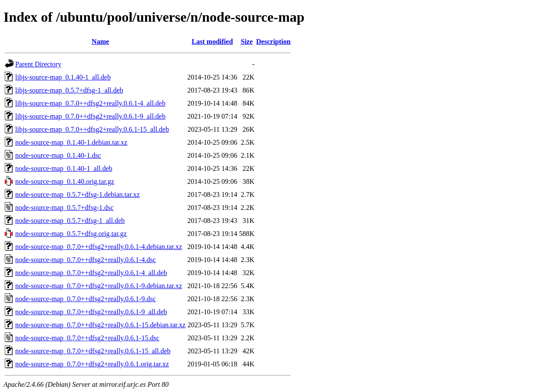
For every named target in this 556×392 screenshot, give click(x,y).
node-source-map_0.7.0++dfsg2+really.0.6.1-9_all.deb (91, 312)
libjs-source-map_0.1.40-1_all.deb (63, 77)
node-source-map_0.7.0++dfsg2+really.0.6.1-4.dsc (86, 260)
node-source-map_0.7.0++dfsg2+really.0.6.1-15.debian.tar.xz (100, 325)
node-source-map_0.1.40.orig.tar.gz (65, 181)
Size (247, 42)
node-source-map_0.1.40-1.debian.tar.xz (71, 142)
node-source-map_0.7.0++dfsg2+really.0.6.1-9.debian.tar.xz (99, 286)
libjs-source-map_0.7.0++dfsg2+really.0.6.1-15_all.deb (92, 129)
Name (100, 42)
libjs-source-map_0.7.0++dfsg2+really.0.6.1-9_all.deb (90, 116)
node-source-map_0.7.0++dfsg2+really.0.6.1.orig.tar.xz (92, 364)
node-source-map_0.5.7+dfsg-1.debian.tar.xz (78, 194)
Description (273, 42)
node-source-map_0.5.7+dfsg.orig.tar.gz (71, 234)
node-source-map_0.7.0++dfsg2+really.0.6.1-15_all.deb (93, 351)
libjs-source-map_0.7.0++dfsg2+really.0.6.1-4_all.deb (90, 103)
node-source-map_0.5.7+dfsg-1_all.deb (70, 221)
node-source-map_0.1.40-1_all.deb (64, 168)
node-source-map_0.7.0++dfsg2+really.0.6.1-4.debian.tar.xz (99, 247)
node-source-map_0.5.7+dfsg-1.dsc (64, 208)
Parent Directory (38, 64)
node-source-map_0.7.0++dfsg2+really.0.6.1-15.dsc (87, 338)
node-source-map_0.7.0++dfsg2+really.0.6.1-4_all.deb (91, 273)
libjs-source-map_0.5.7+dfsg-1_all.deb (69, 90)
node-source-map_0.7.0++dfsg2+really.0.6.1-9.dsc (86, 299)
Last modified (212, 42)
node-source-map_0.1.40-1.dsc (58, 155)
